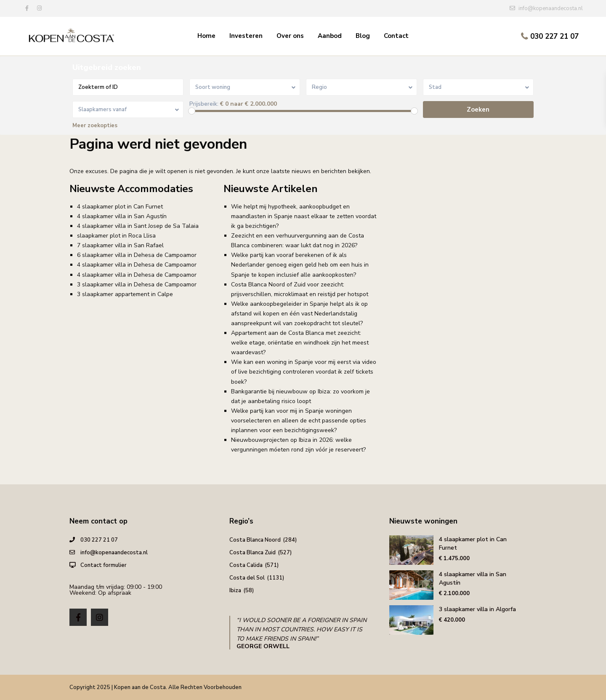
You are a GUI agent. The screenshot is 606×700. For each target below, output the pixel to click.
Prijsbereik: (204, 104)
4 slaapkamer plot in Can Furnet (120, 207)
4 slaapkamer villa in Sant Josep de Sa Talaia (138, 226)
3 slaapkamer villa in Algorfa (477, 609)
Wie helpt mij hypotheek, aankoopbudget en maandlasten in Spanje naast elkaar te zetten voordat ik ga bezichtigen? (304, 216)
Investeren (246, 36)
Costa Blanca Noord (255, 540)
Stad (435, 87)
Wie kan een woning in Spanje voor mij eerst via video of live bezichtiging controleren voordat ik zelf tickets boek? (304, 372)
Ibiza (235, 590)
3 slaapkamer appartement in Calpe (125, 294)
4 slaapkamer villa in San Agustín (122, 216)
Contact (396, 36)
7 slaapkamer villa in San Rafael (120, 245)
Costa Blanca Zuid (252, 553)
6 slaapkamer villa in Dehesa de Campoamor (137, 255)
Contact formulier (104, 565)
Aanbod (330, 36)
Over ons (290, 36)
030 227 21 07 (554, 36)
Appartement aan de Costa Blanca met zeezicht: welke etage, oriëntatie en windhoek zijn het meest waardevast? (300, 343)
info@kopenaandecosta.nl (114, 553)
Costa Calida (246, 565)
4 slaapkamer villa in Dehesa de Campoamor (137, 265)
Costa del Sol (247, 578)
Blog (363, 36)
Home (206, 36)
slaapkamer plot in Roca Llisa (116, 236)
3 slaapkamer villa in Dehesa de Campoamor (137, 285)
